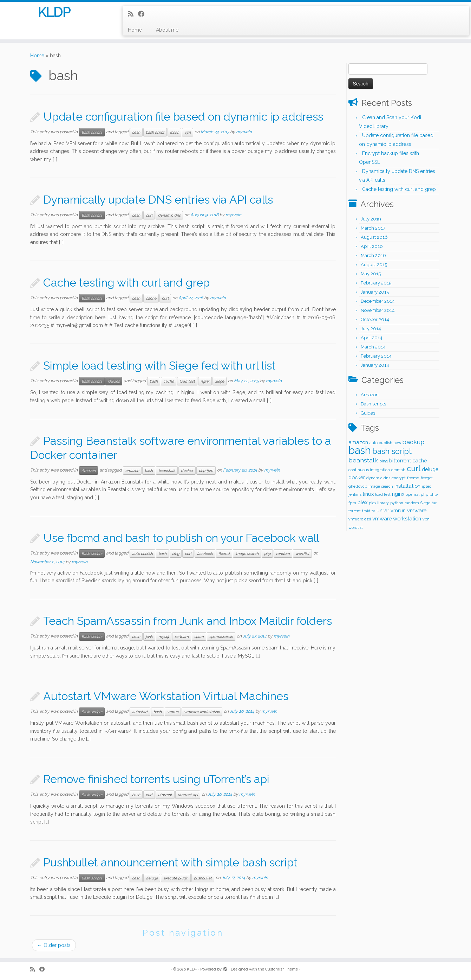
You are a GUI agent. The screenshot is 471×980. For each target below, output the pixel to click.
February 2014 (376, 356)
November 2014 (378, 310)
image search (247, 553)
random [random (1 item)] (412, 503)
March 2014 (373, 347)
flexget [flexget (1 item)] (427, 478)
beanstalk (167, 470)
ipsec (174, 132)
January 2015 (375, 292)
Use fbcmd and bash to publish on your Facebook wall (181, 538)
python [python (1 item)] (397, 503)
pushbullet (203, 878)
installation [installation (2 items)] (407, 486)
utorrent (165, 795)
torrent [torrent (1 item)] (355, 511)
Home (135, 30)
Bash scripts (92, 132)
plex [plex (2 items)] (362, 502)
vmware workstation (202, 712)
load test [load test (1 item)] (383, 494)
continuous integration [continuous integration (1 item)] (369, 470)
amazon (132, 470)
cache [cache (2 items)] (420, 460)
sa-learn (182, 636)
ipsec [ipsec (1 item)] (427, 486)
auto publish (142, 553)
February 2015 (376, 283)
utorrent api (188, 795)
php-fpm (206, 470)
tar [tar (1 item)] (434, 503)
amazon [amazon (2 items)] (358, 442)
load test (187, 381)
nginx (205, 381)
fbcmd (224, 553)
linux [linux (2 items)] (368, 494)
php (267, 553)
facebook (205, 553)
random (283, 553)
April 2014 (372, 338)
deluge (152, 878)
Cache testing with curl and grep (126, 283)
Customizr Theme (282, 969)
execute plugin (176, 878)
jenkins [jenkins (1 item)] (355, 494)
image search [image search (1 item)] (381, 486)
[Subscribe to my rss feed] (133, 14)
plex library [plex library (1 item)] (379, 503)
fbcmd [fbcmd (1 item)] (413, 478)
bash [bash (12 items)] (360, 450)
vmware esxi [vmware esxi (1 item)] (360, 519)
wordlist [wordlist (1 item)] (356, 527)
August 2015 (374, 265)
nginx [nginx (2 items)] (398, 494)
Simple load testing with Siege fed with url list (159, 366)
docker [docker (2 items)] (357, 477)
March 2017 (373, 228)
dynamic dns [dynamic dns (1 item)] (378, 478)
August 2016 (374, 237)
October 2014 (375, 319)
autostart (140, 712)
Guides (114, 381)
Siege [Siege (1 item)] (425, 503)
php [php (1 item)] (424, 494)
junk (149, 636)
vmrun (173, 712)
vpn (188, 132)
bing (176, 553)
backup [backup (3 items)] (413, 442)
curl (149, 215)
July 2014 (371, 329)
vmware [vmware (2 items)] (417, 510)
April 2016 (372, 246)
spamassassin (221, 636)
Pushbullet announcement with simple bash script (170, 862)
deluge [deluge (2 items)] (430, 469)
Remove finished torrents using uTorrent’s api (156, 779)
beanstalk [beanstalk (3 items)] (363, 460)
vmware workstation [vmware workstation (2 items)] (397, 518)
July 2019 (371, 219)
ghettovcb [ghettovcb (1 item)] (358, 486)
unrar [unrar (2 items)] (383, 510)
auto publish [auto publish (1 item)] (381, 443)
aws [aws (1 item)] (397, 443)
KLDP (54, 14)
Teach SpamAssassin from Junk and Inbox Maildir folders (188, 621)
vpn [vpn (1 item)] (426, 519)
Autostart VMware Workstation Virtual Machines (166, 696)
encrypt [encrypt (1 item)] (399, 478)
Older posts (54, 945)
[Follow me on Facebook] (143, 14)
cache (151, 298)
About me (167, 30)
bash (136, 132)
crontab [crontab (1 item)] (398, 470)
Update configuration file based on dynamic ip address (183, 117)
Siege (220, 381)
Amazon (89, 470)
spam (199, 636)
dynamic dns (169, 215)
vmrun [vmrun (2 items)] (398, 510)
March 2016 (373, 255)
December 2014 (378, 301)
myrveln (244, 132)
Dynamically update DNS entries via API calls (158, 200)
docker (187, 470)
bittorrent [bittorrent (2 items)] (400, 460)
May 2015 (371, 274)
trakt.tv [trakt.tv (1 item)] (369, 511)
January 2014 (375, 365)
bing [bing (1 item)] (384, 461)
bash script (155, 132)
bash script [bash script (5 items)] (392, 451)
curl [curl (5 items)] (414, 469)
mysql (164, 636)
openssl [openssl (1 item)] (413, 494)
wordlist (302, 553)
